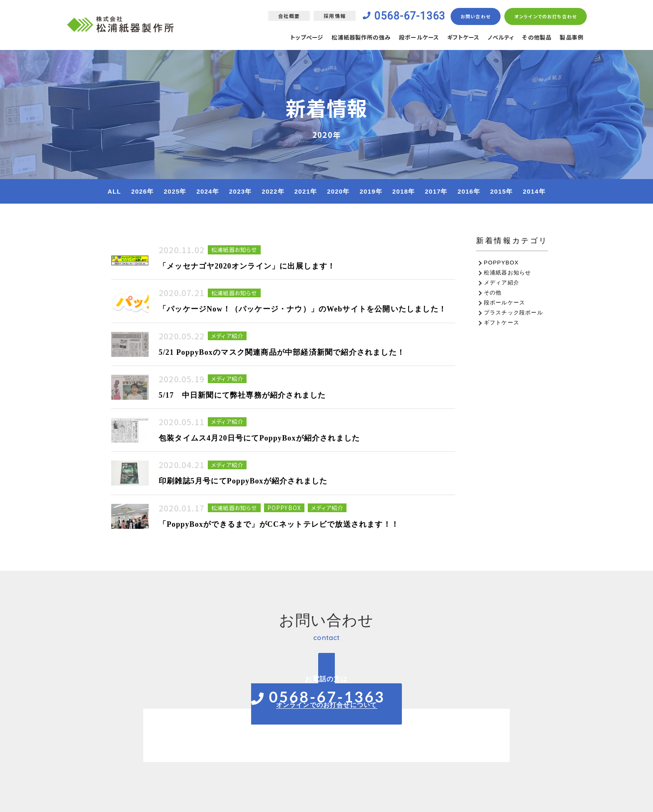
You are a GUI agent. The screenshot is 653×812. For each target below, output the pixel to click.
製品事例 (571, 38)
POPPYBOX (501, 263)
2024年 (208, 191)
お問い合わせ (475, 17)
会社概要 (284, 16)
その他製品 (534, 38)
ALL (114, 191)
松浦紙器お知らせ (508, 273)
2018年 (404, 191)
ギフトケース (456, 38)
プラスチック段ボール (513, 313)
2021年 (306, 191)
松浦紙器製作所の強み (348, 38)
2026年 (142, 191)
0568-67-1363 (407, 16)
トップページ (290, 38)
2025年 (175, 191)
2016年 (469, 191)
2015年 (501, 191)
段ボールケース (409, 38)
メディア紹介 (502, 283)
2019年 (371, 191)
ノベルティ (496, 38)
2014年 (534, 191)
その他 (493, 293)
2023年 (240, 191)
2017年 (436, 191)
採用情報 (330, 16)
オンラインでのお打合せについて (327, 705)
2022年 (273, 191)
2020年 (338, 191)
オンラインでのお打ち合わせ (545, 17)
